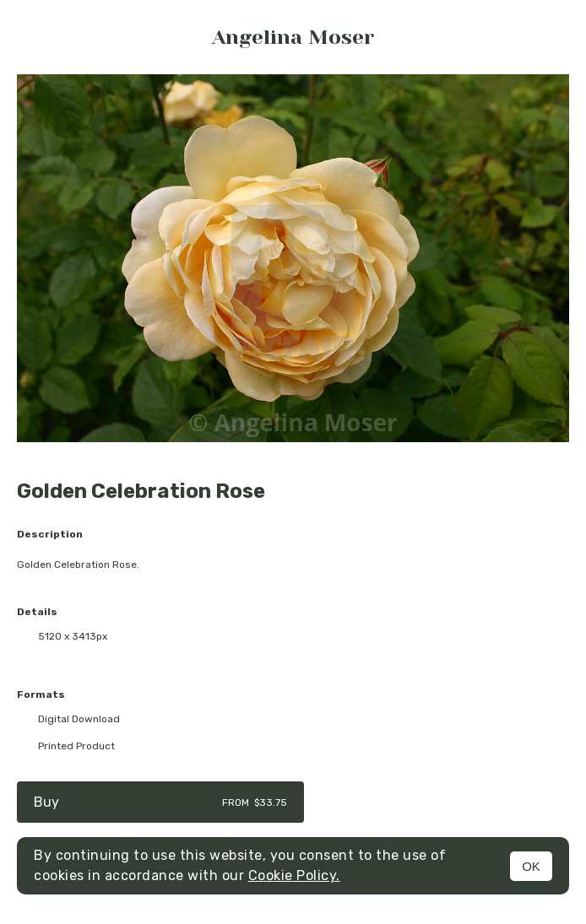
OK (531, 866)
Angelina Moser (293, 37)
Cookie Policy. (294, 875)
